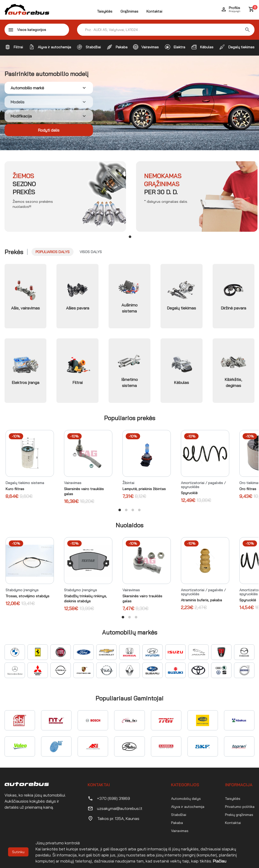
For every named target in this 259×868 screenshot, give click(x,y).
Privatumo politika (240, 807)
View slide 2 (126, 510)
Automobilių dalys (186, 799)
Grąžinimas (129, 11)
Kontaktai (154, 11)
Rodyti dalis (49, 130)
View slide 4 (139, 510)
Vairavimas (180, 831)
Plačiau (220, 861)
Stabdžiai (179, 815)
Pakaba (177, 823)
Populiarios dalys (53, 252)
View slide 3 (133, 510)
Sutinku (18, 852)
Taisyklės (105, 11)
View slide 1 (130, 237)
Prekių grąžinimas (239, 815)
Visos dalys (91, 252)
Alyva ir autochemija (188, 807)
